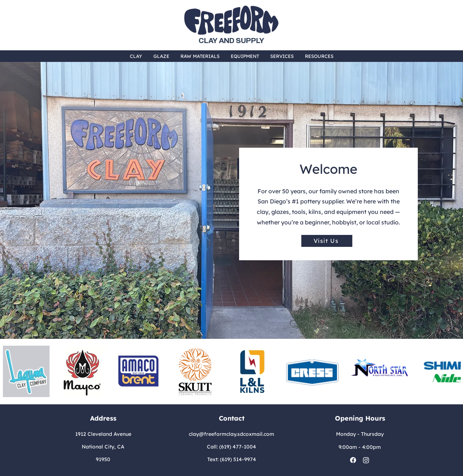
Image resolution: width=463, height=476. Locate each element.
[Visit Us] (327, 241)
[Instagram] (366, 460)
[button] (136, 56)
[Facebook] (353, 460)
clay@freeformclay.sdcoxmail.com (231, 434)
